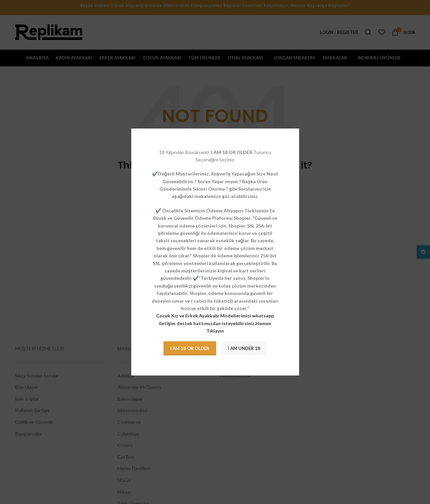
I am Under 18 (244, 348)
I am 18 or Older (190, 348)
